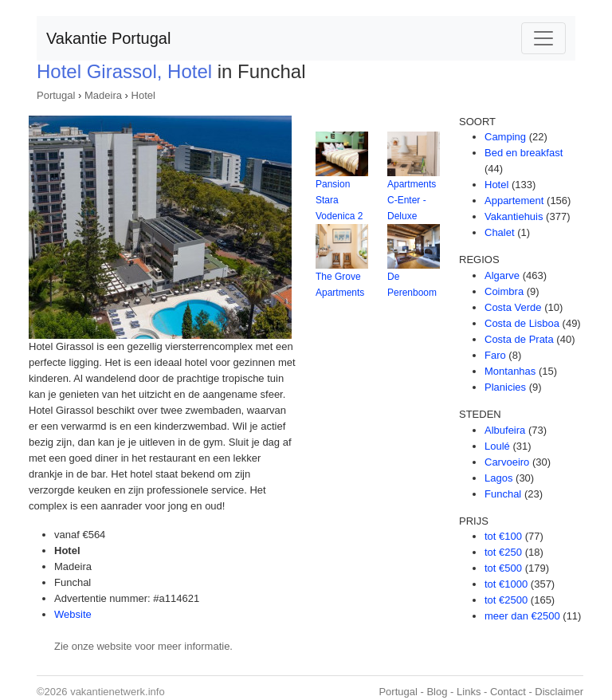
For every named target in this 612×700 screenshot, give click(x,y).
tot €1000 (506, 584)
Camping (505, 137)
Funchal (503, 494)
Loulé (497, 446)
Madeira (103, 95)
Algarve (502, 275)
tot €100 (503, 536)
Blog (437, 692)
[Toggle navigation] (543, 38)
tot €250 (503, 552)
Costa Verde (513, 307)
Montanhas (510, 371)
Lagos (498, 478)
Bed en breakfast (524, 153)
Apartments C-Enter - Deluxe (412, 200)
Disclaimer (559, 692)
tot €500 (503, 568)
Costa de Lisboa (522, 323)
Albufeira (505, 430)
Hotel (143, 95)
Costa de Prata (519, 339)
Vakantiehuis (514, 216)
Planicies (505, 387)
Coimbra (504, 291)
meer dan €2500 (522, 616)
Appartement (514, 201)
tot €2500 (506, 600)
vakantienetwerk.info (118, 692)
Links (469, 692)
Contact (508, 692)
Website (73, 614)
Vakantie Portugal (108, 38)
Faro (495, 355)
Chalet (500, 232)
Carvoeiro (507, 462)
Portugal (56, 95)
